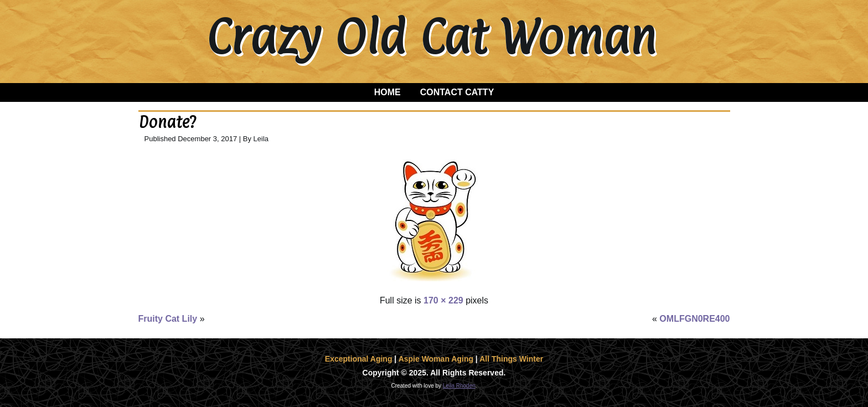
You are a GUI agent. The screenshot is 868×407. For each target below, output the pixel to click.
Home (387, 92)
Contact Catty (457, 92)
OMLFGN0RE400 (694, 319)
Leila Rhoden (459, 386)
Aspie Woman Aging (436, 359)
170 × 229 (443, 300)
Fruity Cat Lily (168, 319)
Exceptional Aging (359, 359)
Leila (261, 139)
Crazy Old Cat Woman (431, 37)
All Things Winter (511, 359)
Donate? (167, 122)
